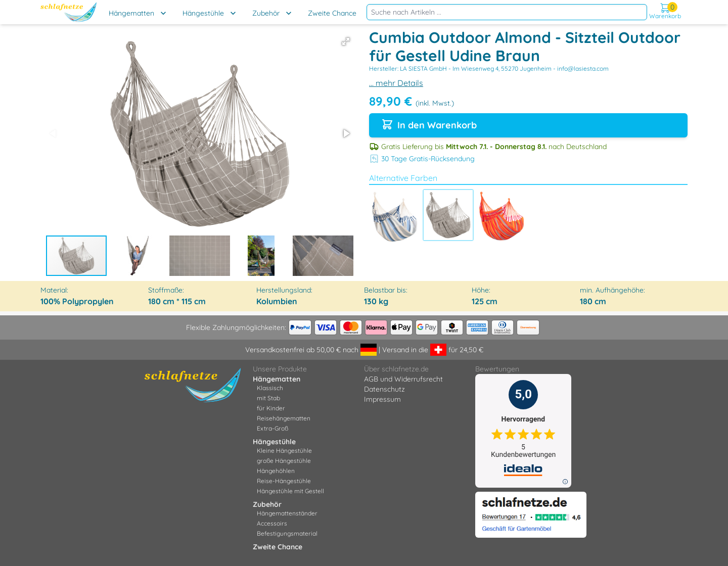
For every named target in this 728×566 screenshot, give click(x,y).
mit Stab (268, 398)
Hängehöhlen (276, 471)
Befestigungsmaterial (287, 533)
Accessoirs (272, 523)
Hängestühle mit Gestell (290, 491)
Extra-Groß (272, 428)
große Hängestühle (284, 461)
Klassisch (270, 388)
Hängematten (131, 13)
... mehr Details (396, 83)
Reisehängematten (284, 418)
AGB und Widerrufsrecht (403, 379)
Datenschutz (384, 389)
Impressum (382, 399)
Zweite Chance (332, 13)
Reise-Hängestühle (284, 481)
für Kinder (271, 408)
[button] (346, 41)
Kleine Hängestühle (284, 451)
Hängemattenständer (287, 513)
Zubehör (266, 13)
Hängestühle (203, 13)
